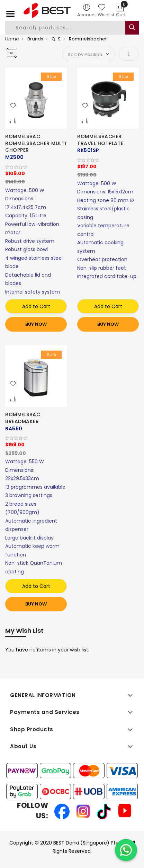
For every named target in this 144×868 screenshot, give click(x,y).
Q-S (56, 39)
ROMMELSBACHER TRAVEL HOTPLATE (100, 140)
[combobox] (70, 28)
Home (12, 39)
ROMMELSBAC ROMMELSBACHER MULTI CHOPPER (36, 143)
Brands (35, 39)
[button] (13, 106)
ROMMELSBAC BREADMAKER (23, 418)
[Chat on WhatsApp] (126, 850)
